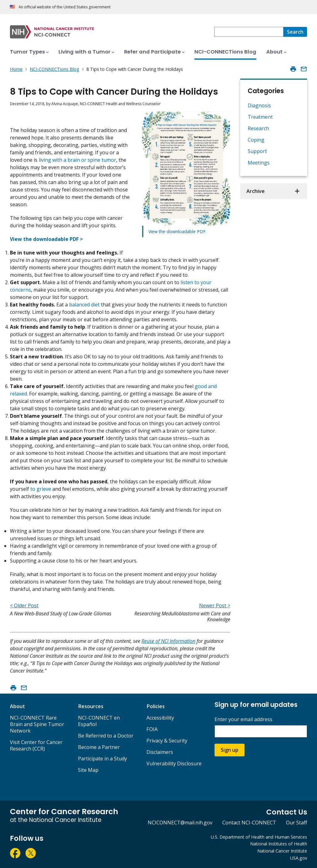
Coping (256, 140)
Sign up (230, 750)
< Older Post (24, 605)
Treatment (260, 117)
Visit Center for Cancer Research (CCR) (36, 745)
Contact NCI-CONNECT (249, 823)
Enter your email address (243, 719)
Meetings (259, 163)
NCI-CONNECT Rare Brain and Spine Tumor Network (37, 724)
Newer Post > (215, 605)
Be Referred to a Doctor (106, 736)
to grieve (41, 489)
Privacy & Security (167, 741)
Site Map (88, 770)
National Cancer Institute (282, 851)
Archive (256, 191)
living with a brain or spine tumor (77, 160)
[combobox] (249, 32)
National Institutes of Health (279, 844)
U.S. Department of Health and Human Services (259, 837)
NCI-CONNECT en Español (99, 721)
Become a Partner (99, 747)
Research (258, 128)
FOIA (152, 729)
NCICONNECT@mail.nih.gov (180, 823)
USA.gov (299, 858)
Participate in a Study (102, 759)
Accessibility (160, 718)
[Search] (295, 32)
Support (257, 151)
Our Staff (297, 823)
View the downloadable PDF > (46, 239)
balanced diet (84, 305)
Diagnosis (259, 105)
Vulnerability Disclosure (174, 763)
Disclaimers (160, 752)
